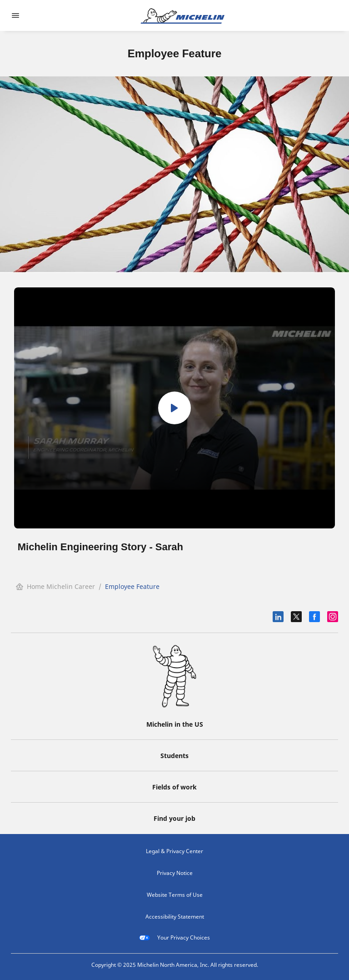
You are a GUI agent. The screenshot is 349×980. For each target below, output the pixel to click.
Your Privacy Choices (174, 938)
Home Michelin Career (55, 586)
